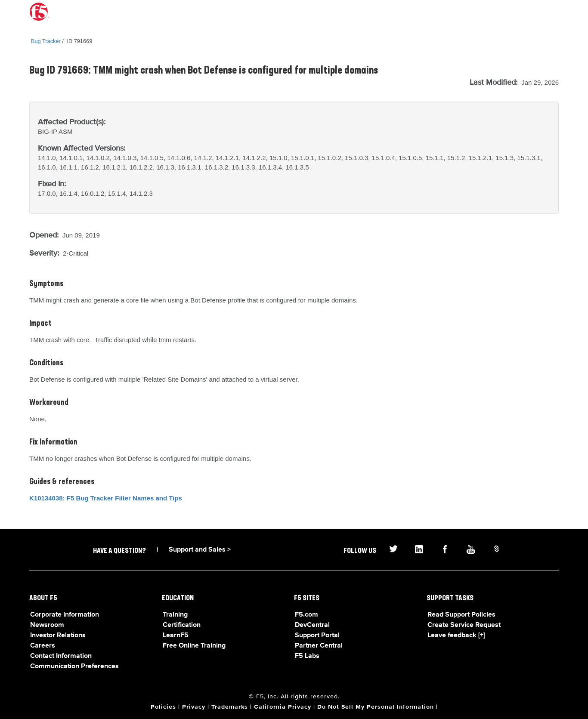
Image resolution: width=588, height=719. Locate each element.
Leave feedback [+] (456, 636)
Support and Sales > (200, 550)
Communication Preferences (74, 667)
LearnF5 (176, 636)
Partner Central (319, 646)
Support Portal (317, 636)
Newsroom (47, 625)
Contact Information (61, 656)
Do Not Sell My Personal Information (376, 707)
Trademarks (230, 707)
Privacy (194, 707)
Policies (163, 707)
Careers (43, 646)
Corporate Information (65, 615)
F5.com (306, 615)
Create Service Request (464, 625)
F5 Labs (307, 656)
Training (175, 615)
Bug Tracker (46, 41)
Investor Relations (58, 636)
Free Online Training (194, 646)
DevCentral (312, 625)
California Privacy (283, 707)
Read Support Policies (461, 615)
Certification (182, 625)
